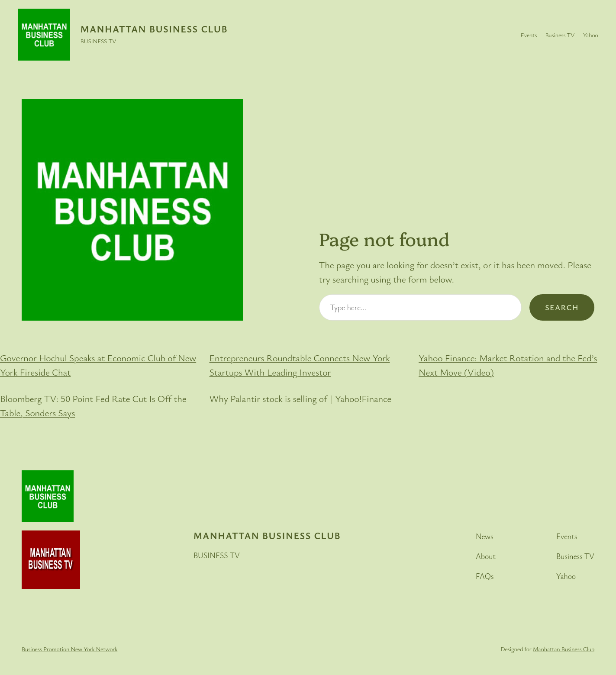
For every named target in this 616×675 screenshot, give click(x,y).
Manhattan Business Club (154, 29)
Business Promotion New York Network (69, 649)
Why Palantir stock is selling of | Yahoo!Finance (301, 398)
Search (562, 307)
